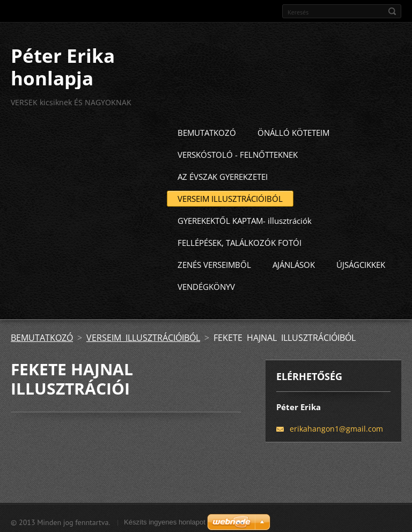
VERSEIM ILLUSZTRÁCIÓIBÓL (230, 196)
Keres (392, 11)
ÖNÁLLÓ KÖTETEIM (293, 130)
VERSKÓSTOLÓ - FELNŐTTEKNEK (238, 152)
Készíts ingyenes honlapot (165, 520)
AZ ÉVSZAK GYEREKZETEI (223, 174)
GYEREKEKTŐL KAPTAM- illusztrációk (245, 218)
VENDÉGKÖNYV (206, 285)
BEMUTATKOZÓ (207, 130)
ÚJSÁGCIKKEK (361, 263)
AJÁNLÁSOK (294, 263)
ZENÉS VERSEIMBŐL (214, 263)
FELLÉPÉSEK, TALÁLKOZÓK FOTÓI (240, 241)
